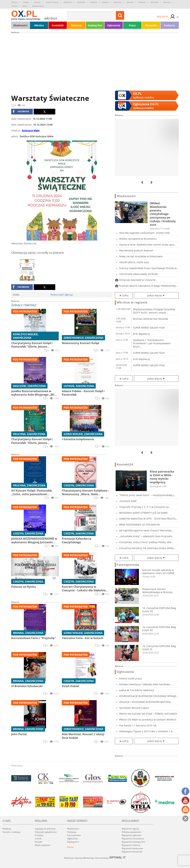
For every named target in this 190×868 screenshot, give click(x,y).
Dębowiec (68, 2)
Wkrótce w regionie (132, 302)
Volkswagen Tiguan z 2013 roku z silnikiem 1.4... (147, 731)
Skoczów (154, 2)
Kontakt (39, 842)
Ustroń (15, 6)
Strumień (167, 2)
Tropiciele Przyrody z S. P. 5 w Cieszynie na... (145, 507)
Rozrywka (151, 25)
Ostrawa (142, 2)
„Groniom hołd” (128, 501)
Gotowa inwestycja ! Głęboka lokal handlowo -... (146, 684)
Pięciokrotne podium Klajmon (136, 250)
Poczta (70, 847)
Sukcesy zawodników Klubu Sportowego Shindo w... (149, 268)
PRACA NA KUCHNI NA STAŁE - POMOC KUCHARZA (148, 714)
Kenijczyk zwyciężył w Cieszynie (137, 280)
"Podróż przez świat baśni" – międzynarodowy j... (148, 495)
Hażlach (94, 2)
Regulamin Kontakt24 (132, 852)
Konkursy (170, 25)
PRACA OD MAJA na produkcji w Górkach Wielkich (148, 720)
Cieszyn (37, 2)
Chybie (26, 2)
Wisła (25, 6)
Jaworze (130, 2)
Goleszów (81, 2)
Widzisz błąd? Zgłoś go (62, 295)
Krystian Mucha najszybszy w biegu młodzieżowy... (149, 286)
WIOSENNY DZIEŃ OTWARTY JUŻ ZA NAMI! (143, 513)
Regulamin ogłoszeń (131, 835)
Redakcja (7, 829)
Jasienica (117, 2)
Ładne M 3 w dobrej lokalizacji (137, 690)
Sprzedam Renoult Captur (134, 708)
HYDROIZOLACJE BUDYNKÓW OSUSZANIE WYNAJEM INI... (149, 696)
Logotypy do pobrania (45, 829)
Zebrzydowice (38, 6)
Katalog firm (95, 25)
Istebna (105, 2)
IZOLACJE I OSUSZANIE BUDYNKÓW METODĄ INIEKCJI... (145, 702)
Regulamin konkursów (132, 848)
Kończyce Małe (31, 130)
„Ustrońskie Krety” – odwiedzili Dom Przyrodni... (147, 536)
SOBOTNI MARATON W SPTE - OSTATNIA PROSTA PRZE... (147, 519)
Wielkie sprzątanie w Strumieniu (138, 239)
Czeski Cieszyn (52, 2)
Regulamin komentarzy (133, 839)
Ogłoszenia (114, 25)
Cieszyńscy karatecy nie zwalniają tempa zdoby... (147, 548)
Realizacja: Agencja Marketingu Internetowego (95, 858)
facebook (21, 112)
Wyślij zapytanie (43, 845)
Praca (132, 25)
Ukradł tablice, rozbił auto (134, 262)
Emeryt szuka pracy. (131, 678)
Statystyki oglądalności (46, 832)
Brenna (15, 2)
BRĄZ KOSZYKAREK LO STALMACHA (139, 525)
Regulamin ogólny (130, 829)
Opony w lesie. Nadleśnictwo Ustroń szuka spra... (148, 245)
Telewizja (76, 25)
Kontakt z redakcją (11, 832)
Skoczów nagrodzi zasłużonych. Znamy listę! (145, 233)
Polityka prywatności (132, 832)
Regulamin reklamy (131, 845)
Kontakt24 (58, 25)
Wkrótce (39, 25)
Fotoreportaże (128, 565)
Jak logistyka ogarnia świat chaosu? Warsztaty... (146, 530)
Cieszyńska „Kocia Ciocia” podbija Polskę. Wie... (146, 542)
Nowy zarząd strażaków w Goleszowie (141, 256)
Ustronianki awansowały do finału (139, 274)
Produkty (39, 835)
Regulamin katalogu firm (134, 842)
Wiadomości (20, 25)
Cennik (38, 839)
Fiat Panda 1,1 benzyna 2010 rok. (138, 725)
